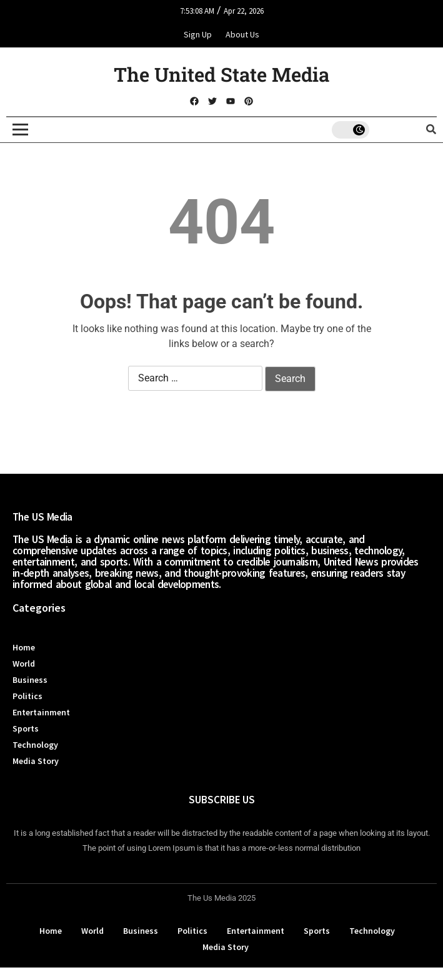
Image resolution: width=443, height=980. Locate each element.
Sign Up (198, 34)
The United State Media (221, 74)
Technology (35, 745)
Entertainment (41, 712)
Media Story (36, 761)
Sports (26, 728)
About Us (242, 34)
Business (30, 680)
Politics (27, 696)
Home (24, 647)
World (24, 664)
